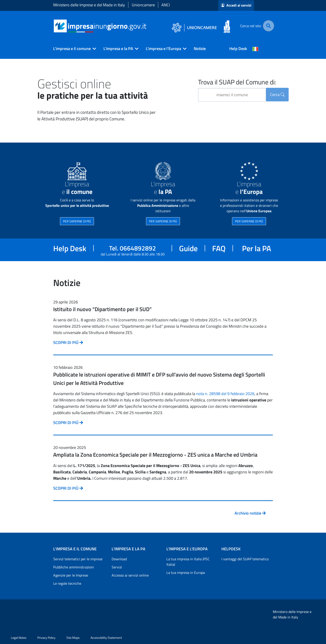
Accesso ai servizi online (130, 575)
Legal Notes (19, 638)
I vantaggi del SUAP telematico (245, 559)
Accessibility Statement (106, 638)
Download (119, 559)
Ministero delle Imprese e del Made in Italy (89, 5)
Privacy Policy (46, 638)
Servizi (117, 567)
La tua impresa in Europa (186, 572)
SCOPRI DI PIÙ (68, 342)
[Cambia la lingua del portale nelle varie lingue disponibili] (255, 49)
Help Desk (238, 49)
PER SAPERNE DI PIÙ (77, 221)
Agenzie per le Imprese (71, 575)
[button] (73, 49)
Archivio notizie (250, 513)
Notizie (200, 49)
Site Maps (73, 638)
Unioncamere (143, 5)
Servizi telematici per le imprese (78, 559)
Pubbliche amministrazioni (74, 567)
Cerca (277, 94)
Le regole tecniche (67, 583)
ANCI (166, 5)
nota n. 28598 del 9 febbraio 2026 (225, 394)
